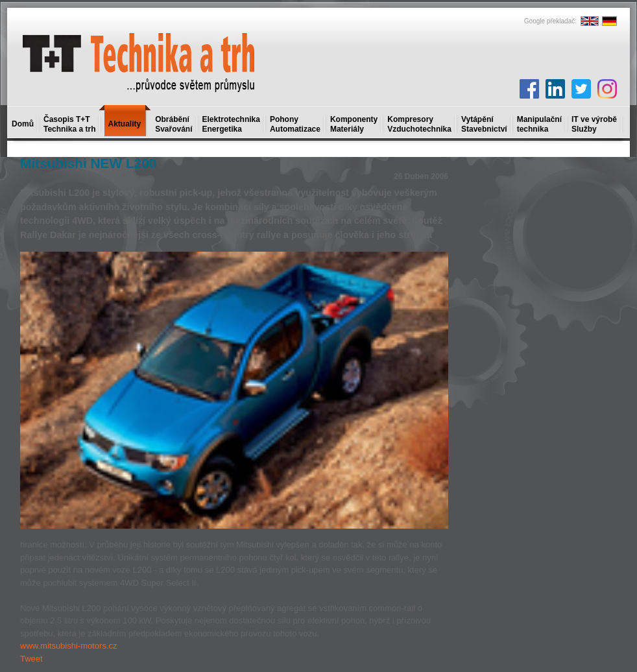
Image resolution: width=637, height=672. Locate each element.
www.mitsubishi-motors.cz (69, 646)
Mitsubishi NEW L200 (88, 163)
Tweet (31, 659)
